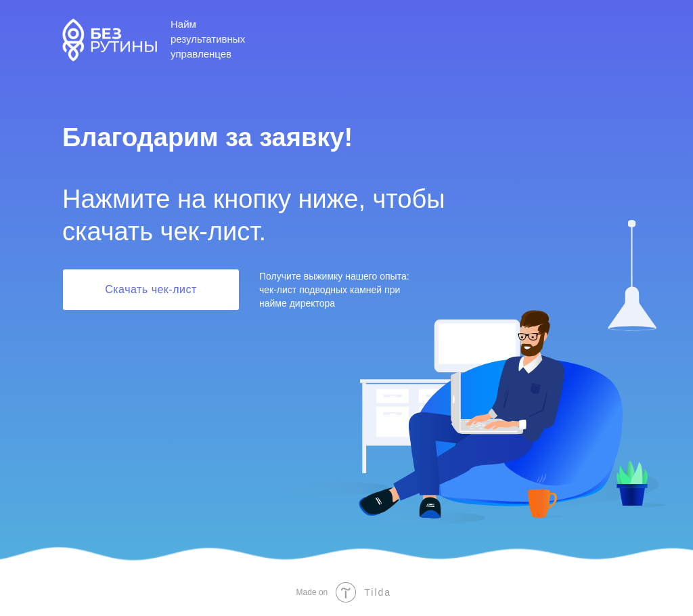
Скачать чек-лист (151, 289)
